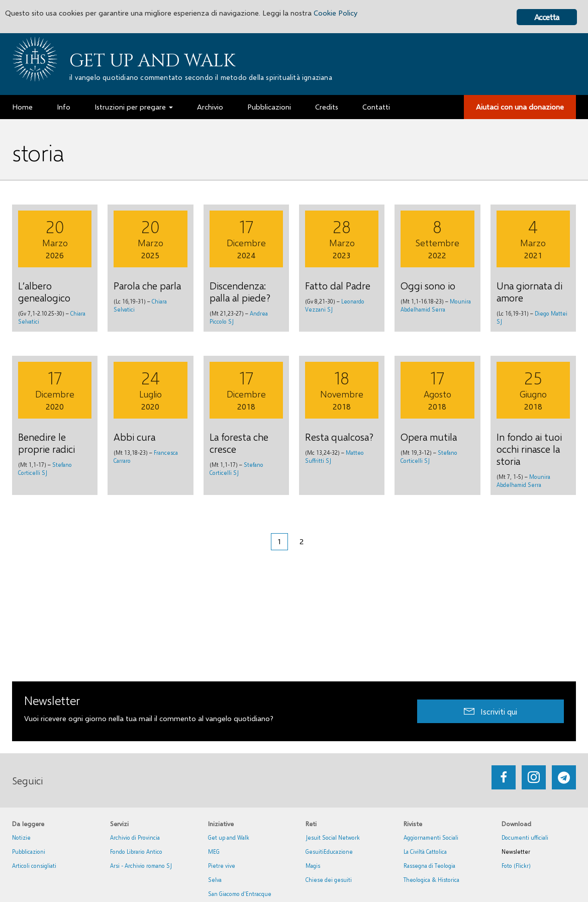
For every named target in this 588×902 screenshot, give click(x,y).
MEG (214, 851)
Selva (215, 880)
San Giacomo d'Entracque (240, 894)
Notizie (21, 837)
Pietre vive (222, 866)
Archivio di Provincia (135, 837)
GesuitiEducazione (329, 851)
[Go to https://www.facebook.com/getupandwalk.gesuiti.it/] (504, 777)
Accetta (547, 17)
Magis (313, 866)
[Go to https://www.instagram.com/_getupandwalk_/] (534, 777)
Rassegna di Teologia (429, 866)
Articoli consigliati (34, 866)
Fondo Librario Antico (136, 851)
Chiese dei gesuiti (329, 880)
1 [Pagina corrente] (279, 541)
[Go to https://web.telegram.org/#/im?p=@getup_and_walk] (564, 777)
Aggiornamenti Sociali (431, 837)
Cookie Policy (383, 14)
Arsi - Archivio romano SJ (141, 866)
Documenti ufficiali (525, 837)
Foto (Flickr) (516, 866)
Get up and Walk (152, 61)
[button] (491, 711)
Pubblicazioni (29, 851)
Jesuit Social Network (333, 837)
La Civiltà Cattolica (425, 851)
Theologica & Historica (431, 880)
